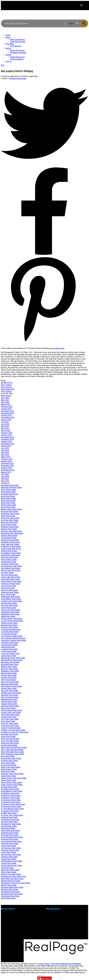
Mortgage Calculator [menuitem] (18, 53)
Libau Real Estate (8, 647)
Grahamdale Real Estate (10, 597)
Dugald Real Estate (9, 562)
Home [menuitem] (8, 35)
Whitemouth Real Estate (10, 881)
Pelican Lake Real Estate (11, 713)
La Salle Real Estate (9, 634)
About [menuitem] (8, 37)
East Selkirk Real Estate (10, 568)
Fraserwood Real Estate (11, 584)
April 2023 (5, 481)
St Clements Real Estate (11, 800)
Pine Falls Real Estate (10, 719)
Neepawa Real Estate (10, 684)
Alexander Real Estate (10, 485)
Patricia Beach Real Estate (11, 710)
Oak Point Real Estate (10, 697)
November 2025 (7, 413)
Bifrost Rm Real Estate (10, 518)
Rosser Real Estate (9, 765)
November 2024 (7, 439)
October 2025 (6, 415)
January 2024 (6, 461)
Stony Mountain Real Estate (12, 837)
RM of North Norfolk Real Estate (14, 748)
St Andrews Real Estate (10, 798)
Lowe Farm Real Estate (10, 654)
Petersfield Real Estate (10, 715)
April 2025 (5, 428)
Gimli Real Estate (8, 588)
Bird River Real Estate (10, 520)
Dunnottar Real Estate (10, 564)
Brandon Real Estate (9, 529)
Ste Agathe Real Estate (10, 820)
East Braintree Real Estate (11, 566)
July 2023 (5, 474)
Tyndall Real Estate (9, 859)
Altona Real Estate (8, 492)
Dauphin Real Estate (9, 551)
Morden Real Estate (9, 678)
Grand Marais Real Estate (11, 599)
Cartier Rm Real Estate (10, 540)
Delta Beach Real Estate (11, 555)
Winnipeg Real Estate (18, 78)
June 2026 (5, 398)
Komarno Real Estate (9, 627)
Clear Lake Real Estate (10, 544)
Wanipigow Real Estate (10, 870)
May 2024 (5, 453)
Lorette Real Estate (9, 651)
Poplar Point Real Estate (11, 728)
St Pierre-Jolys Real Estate (12, 815)
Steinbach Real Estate (10, 833)
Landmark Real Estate (10, 643)
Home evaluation (53, 916)
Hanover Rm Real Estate (11, 610)
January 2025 (6, 435)
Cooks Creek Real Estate (11, 549)
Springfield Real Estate (10, 789)
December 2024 (7, 437)
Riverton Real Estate (9, 745)
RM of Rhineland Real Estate (12, 752)
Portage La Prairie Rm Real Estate (15, 732)
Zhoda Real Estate (8, 898)
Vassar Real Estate (9, 863)
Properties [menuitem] (10, 44)
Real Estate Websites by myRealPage (66, 964)
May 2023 (5, 479)
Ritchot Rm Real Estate (10, 739)
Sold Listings (6, 391)
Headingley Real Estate (10, 614)
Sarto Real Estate (8, 772)
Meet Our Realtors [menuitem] (17, 40)
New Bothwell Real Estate (11, 686)
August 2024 (6, 446)
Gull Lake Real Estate (9, 605)
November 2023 (7, 466)
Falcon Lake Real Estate (11, 577)
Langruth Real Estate (9, 645)
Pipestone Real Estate (10, 726)
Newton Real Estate (9, 689)
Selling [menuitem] (8, 55)
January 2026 (6, 409)
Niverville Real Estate (10, 691)
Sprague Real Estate (9, 787)
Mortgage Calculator (9, 916)
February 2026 (7, 407)
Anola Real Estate (8, 496)
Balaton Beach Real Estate (11, 509)
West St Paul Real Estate (11, 874)
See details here (58, 348)
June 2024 (5, 450)
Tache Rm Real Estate (10, 844)
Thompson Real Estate (10, 850)
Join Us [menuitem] (9, 61)
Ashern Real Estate (9, 505)
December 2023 (7, 463)
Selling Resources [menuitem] (17, 57)
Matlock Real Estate (9, 667)
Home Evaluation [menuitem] (17, 59)
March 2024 (6, 457)
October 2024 (6, 442)
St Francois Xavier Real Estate (13, 804)
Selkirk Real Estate (8, 776)
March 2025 (6, 431)
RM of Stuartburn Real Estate (13, 754)
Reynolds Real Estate (10, 734)
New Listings (6, 385)
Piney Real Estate (8, 721)
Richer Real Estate (8, 737)
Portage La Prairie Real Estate (13, 730)
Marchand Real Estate (10, 664)
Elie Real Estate (7, 573)
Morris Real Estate (8, 680)
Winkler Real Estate (9, 885)
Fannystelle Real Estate (10, 579)
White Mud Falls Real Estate (12, 879)
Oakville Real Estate (9, 702)
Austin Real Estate (8, 507)
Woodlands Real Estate (10, 892)
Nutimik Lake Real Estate (11, 693)
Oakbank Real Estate (9, 699)
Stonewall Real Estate (10, 835)
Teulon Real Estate (8, 846)
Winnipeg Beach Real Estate (12, 887)
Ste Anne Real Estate (9, 822)
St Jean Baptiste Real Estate (12, 809)
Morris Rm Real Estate (10, 682)
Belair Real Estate (8, 516)
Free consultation (53, 918)
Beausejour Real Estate (10, 514)
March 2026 (6, 404)
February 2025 (7, 433)
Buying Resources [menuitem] (17, 50)
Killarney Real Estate (9, 623)
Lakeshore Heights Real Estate (13, 640)
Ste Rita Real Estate (9, 826)
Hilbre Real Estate (8, 616)
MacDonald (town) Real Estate (13, 658)
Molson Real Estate (9, 675)
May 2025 (5, 426)
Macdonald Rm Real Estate (12, 660)
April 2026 (5, 402)
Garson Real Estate (9, 586)
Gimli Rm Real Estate (9, 590)
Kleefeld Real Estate (9, 625)
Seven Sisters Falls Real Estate (14, 778)
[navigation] (44, 48)
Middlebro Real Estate (10, 671)
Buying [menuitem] (8, 48)
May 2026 (5, 400)
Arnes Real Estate (8, 503)
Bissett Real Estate (9, 525)
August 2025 (6, 420)
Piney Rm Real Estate (10, 723)
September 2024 (8, 444)
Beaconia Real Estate (9, 512)
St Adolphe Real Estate (10, 793)
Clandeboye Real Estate (10, 542)
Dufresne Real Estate (9, 557)
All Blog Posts (7, 383)
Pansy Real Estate (8, 708)
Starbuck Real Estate (9, 817)
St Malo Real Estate (9, 813)
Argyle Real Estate (8, 501)
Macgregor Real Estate (10, 662)
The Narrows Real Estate (11, 848)
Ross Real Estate (8, 763)
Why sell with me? (54, 913)
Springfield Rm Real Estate (12, 791)
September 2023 (8, 470)
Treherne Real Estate (9, 857)
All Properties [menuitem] (16, 46)
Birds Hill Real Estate (9, 522)
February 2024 (7, 459)
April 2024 (5, 455)
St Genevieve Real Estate (11, 807)
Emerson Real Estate (9, 575)
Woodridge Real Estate (10, 896)
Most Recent (6, 396)
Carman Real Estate (9, 538)
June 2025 (5, 424)
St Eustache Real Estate (10, 802)
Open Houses (6, 387)
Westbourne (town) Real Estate (13, 876)
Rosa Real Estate (8, 756)
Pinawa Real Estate (9, 717)
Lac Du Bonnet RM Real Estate (13, 638)
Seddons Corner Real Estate (12, 774)
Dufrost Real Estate (9, 560)
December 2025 (7, 411)
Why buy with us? (8, 913)
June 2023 (5, 477)
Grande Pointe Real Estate (11, 601)
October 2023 (6, 468)
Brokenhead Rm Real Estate (12, 533)
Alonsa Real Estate (8, 490)
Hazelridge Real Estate (10, 612)
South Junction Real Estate (12, 785)
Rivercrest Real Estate (10, 743)
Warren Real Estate (9, 872)
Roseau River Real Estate (11, 758)
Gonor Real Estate (8, 595)
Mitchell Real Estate (9, 673)
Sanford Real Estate (9, 769)
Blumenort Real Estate (10, 527)
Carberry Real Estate (9, 536)
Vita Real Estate (7, 868)
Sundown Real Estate (9, 839)
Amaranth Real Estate (9, 494)
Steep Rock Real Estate (10, 831)
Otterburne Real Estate (10, 706)
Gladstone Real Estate (10, 592)
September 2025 (8, 418)
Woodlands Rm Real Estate (12, 894)
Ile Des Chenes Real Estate (12, 621)
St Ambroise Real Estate (11, 796)
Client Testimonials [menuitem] (18, 42)
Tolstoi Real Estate (8, 852)
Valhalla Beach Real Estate (12, 861)
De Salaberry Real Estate (11, 553)
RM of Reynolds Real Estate (12, 750)
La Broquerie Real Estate (11, 630)
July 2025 (5, 422)
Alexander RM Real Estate (11, 487)
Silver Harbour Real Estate (11, 782)
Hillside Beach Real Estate (12, 619)
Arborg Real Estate (8, 498)
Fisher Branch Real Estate (11, 581)
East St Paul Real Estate (11, 571)
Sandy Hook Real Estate (11, 767)
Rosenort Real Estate (9, 761)
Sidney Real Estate (8, 780)
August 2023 (6, 472)
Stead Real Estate (8, 828)
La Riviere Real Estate (10, 632)
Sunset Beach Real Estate (11, 841)
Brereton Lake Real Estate (11, 531)
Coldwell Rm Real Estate (11, 546)
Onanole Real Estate (9, 704)
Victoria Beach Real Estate (11, 866)
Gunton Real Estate (8, 608)
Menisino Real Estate (9, 669)
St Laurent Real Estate (10, 811)
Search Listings (7, 918)
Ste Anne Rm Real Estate (11, 824)
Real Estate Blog (8, 389)
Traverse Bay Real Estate (11, 855)
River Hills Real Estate (10, 741)
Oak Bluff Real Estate (9, 695)
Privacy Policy (43, 964)
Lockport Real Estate (9, 649)
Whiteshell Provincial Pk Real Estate (15, 883)
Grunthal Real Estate (9, 603)
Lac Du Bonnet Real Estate (12, 636)
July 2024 (5, 448)
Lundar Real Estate (8, 656)
